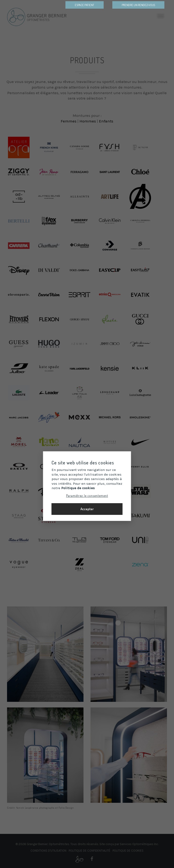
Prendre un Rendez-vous (138, 5)
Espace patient (85, 5)
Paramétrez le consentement (87, 495)
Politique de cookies (78, 488)
